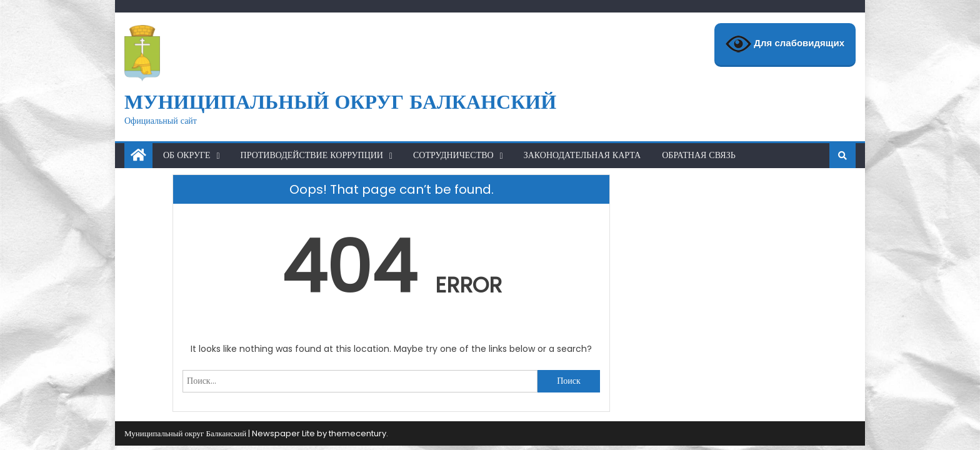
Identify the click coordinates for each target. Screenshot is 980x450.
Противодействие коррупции (312, 155)
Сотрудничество (453, 155)
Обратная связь (699, 155)
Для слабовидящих (785, 44)
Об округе (187, 155)
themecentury (357, 433)
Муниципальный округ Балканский (340, 102)
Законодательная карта (582, 155)
